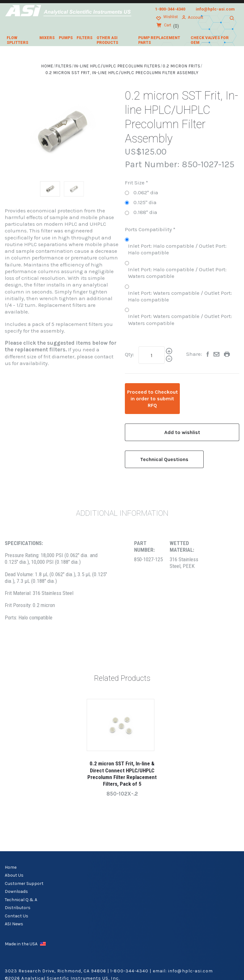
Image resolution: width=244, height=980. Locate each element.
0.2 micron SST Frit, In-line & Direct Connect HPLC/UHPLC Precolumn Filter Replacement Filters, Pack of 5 (122, 774)
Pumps (66, 38)
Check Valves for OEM (210, 40)
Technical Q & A (21, 900)
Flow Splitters (17, 40)
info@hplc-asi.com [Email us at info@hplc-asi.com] (215, 9)
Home (11, 867)
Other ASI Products (107, 40)
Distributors (18, 908)
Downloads (16, 891)
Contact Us (17, 916)
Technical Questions (164, 459)
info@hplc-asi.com (190, 971)
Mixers (47, 38)
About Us (14, 875)
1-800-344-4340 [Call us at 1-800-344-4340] (170, 9)
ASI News (14, 924)
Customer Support (24, 883)
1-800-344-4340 (129, 971)
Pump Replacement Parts (159, 40)
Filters (85, 38)
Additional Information (122, 513)
